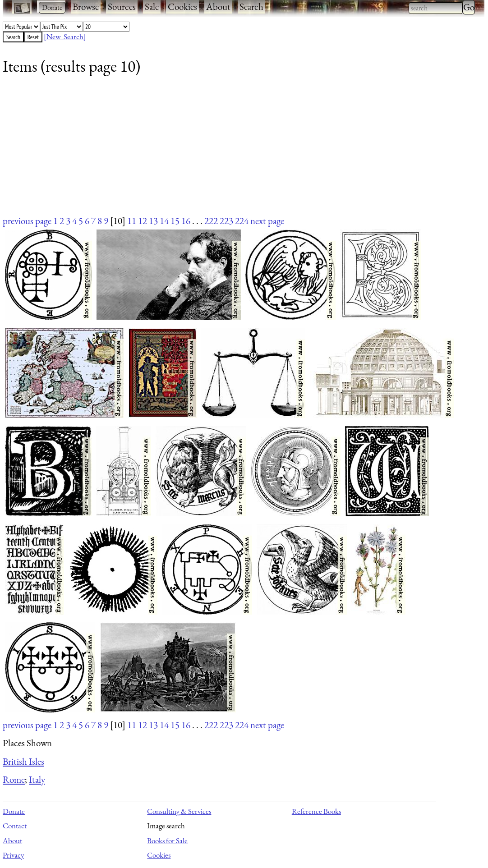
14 (164, 221)
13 (153, 221)
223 (226, 221)
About (218, 7)
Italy (37, 779)
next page (267, 221)
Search (251, 7)
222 (211, 221)
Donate (14, 811)
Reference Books (316, 811)
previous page (27, 221)
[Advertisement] (238, 151)
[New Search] (65, 37)
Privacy (13, 855)
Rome (14, 779)
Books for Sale (167, 840)
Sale (152, 7)
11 (132, 221)
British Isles (23, 761)
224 (242, 221)
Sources (122, 7)
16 (186, 221)
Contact (15, 826)
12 (143, 221)
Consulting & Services (179, 811)
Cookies (182, 7)
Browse (86, 7)
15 (175, 221)
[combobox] (436, 8)
